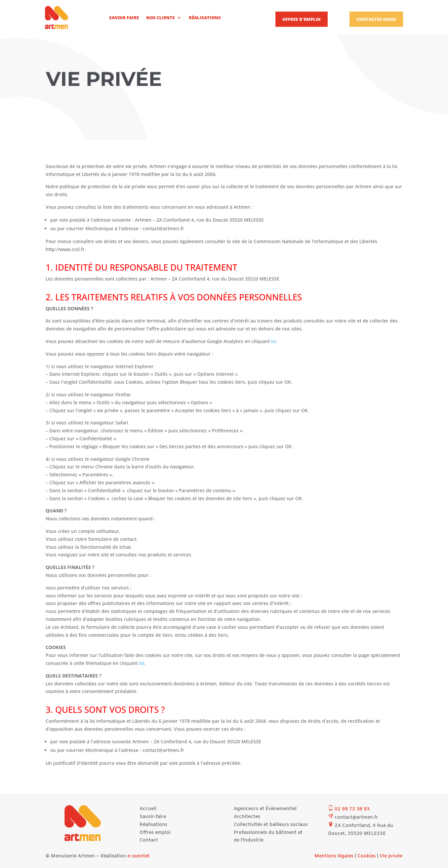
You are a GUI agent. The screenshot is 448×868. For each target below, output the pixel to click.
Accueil (148, 809)
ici (274, 341)
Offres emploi (155, 833)
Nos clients (161, 18)
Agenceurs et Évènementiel (265, 809)
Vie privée (391, 856)
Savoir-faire (153, 817)
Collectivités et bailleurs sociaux (271, 825)
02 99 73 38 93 (352, 809)
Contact (149, 840)
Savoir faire (124, 18)
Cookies (367, 856)
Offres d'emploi (302, 19)
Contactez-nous (376, 19)
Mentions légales (334, 856)
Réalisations (205, 18)
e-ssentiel (138, 856)
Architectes (247, 817)
